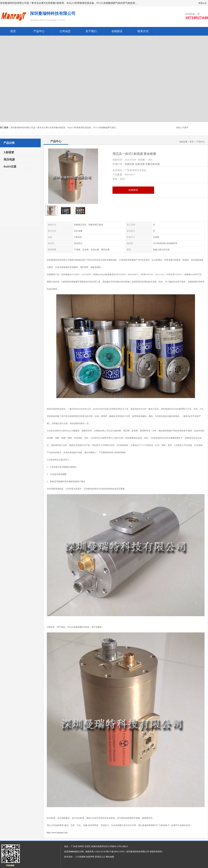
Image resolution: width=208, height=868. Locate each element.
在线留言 (117, 31)
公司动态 (65, 31)
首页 (13, 31)
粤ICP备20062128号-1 (116, 852)
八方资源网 (80, 857)
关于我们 (91, 31)
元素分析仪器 (153, 164)
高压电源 (9, 159)
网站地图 (110, 857)
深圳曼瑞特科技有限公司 (138, 852)
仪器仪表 (129, 164)
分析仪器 (140, 164)
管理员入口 (100, 857)
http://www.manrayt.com (57, 833)
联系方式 (143, 31)
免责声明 (90, 857)
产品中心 (39, 31)
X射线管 (9, 152)
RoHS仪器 (10, 167)
